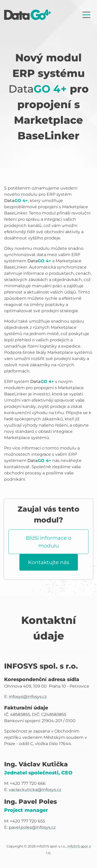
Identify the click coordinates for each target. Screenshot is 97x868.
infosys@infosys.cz (28, 697)
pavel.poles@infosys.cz (32, 827)
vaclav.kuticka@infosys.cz (35, 790)
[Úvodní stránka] (28, 15)
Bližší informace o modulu (49, 542)
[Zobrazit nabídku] (86, 15)
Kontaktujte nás (49, 562)
